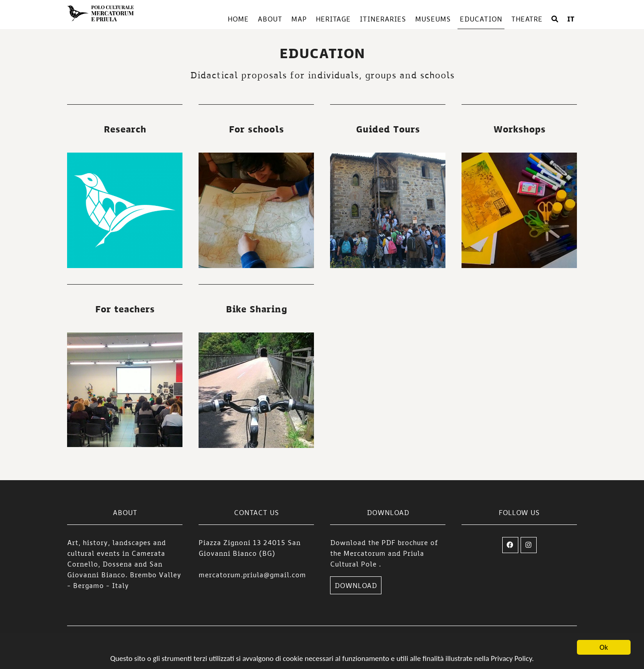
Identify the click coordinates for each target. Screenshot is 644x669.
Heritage (333, 19)
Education (481, 19)
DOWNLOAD (356, 585)
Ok (604, 648)
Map (299, 19)
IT (571, 19)
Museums (433, 19)
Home (238, 19)
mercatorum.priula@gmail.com (252, 575)
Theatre (527, 19)
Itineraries (383, 19)
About (270, 19)
